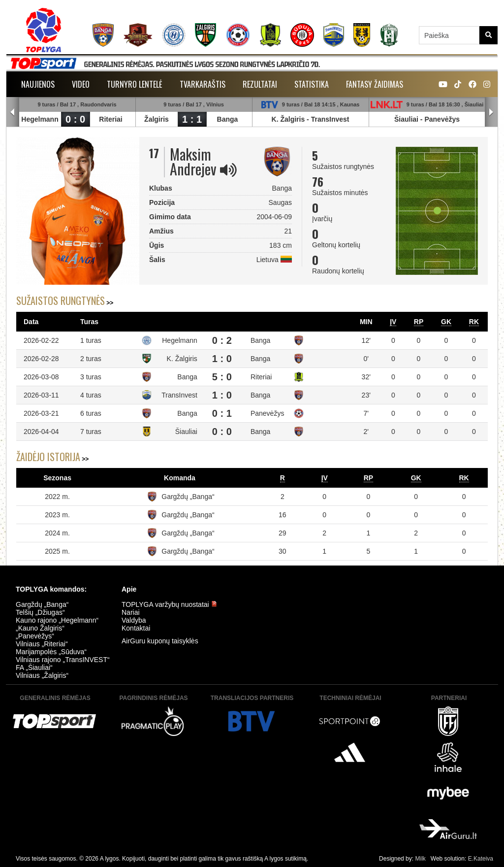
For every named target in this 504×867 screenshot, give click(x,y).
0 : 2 (222, 340)
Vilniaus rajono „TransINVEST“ (63, 660)
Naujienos (38, 84)
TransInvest (330, 119)
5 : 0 (222, 377)
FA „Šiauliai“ (34, 667)
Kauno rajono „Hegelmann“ (57, 620)
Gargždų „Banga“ (188, 497)
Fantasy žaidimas (375, 84)
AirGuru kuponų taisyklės (160, 641)
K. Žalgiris (288, 119)
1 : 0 (222, 359)
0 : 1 (222, 413)
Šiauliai (406, 119)
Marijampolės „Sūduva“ (51, 652)
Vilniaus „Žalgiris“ (42, 675)
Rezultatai (260, 84)
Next (491, 112)
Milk (420, 859)
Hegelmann (40, 119)
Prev (13, 112)
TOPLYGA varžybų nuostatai (169, 604)
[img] (228, 170)
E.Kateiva (481, 859)
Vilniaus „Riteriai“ (42, 644)
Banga (228, 119)
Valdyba (134, 620)
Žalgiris (157, 119)
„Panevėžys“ (35, 636)
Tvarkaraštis (203, 84)
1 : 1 (192, 119)
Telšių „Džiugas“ (40, 612)
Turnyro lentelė (135, 84)
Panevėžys (442, 119)
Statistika (312, 84)
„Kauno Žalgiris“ (40, 628)
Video (81, 84)
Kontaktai (136, 628)
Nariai (131, 612)
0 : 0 (75, 119)
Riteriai (110, 119)
